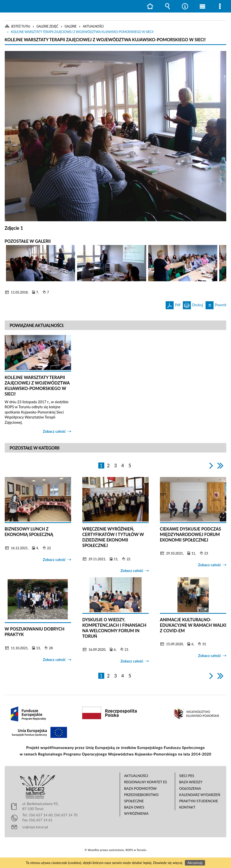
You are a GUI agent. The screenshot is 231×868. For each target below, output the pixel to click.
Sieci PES (187, 776)
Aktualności (136, 776)
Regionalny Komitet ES (145, 782)
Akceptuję (195, 863)
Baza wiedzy (191, 782)
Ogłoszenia (190, 788)
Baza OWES (134, 807)
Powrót (216, 304)
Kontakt (187, 807)
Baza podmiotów (140, 788)
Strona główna (150, 6)
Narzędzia (185, 6)
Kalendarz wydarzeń (200, 795)
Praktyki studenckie (199, 801)
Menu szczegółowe (220, 6)
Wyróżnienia (136, 813)
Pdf (173, 304)
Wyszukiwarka (167, 6)
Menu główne (202, 6)
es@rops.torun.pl (35, 827)
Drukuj (193, 304)
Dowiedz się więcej (168, 863)
